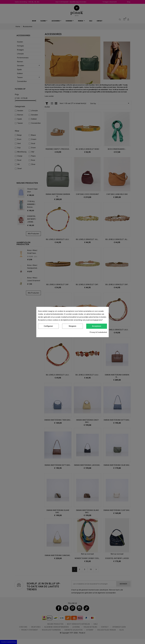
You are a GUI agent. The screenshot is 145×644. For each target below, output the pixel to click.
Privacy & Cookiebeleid (98, 332)
